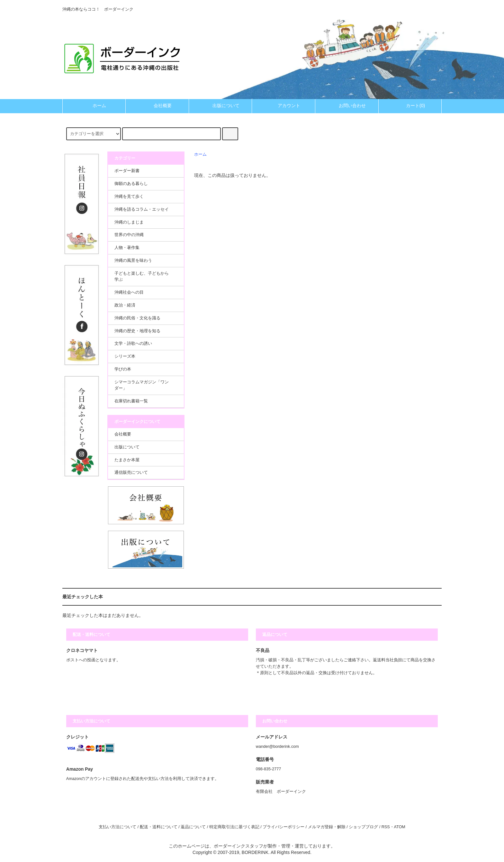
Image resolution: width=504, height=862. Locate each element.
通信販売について (131, 472)
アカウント (283, 105)
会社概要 (157, 105)
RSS (386, 827)
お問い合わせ (347, 105)
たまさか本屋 (127, 460)
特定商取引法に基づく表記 (234, 827)
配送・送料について (159, 827)
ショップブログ (363, 827)
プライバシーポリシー (283, 827)
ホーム (94, 105)
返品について (193, 827)
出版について (221, 105)
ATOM (400, 827)
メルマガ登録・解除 (327, 827)
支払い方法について (117, 827)
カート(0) (410, 105)
